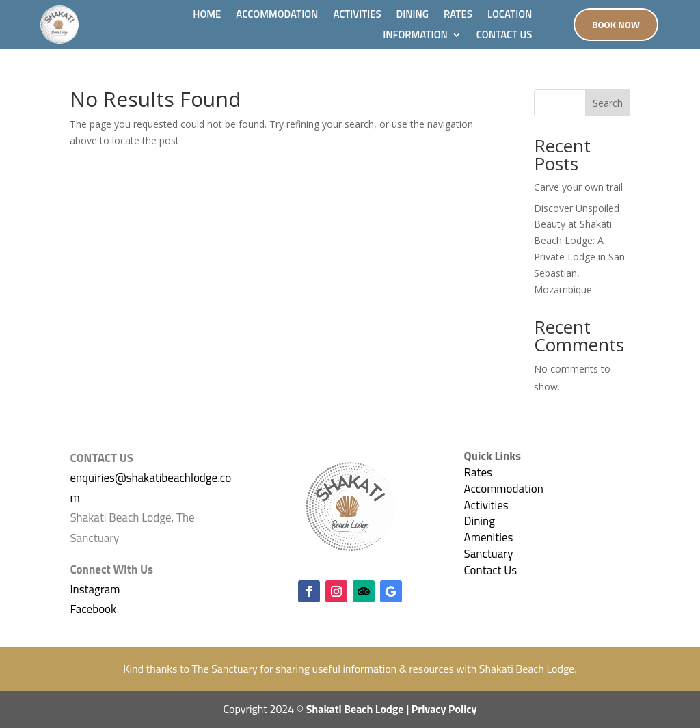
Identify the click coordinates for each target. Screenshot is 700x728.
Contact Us (491, 570)
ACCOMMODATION (277, 16)
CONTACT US (504, 36)
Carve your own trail (578, 187)
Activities (486, 505)
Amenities (489, 537)
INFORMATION (415, 36)
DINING (413, 16)
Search (608, 103)
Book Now (616, 24)
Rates (478, 472)
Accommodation (504, 489)
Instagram (95, 589)
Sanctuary (489, 554)
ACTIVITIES (357, 16)
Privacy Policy (444, 709)
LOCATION (510, 16)
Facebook (93, 609)
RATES (458, 16)
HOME (207, 16)
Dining (480, 521)
